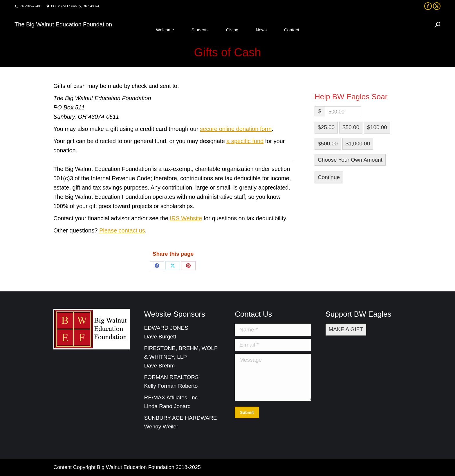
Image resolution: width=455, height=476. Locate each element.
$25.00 (326, 127)
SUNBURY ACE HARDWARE (181, 418)
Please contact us (122, 230)
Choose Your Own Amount (350, 160)
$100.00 (377, 127)
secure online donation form (236, 129)
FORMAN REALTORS (171, 377)
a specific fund (245, 141)
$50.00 (351, 127)
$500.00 (328, 144)
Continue (329, 177)
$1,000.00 (358, 144)
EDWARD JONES (167, 328)
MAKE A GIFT (346, 329)
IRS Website (186, 218)
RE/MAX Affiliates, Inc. (172, 397)
